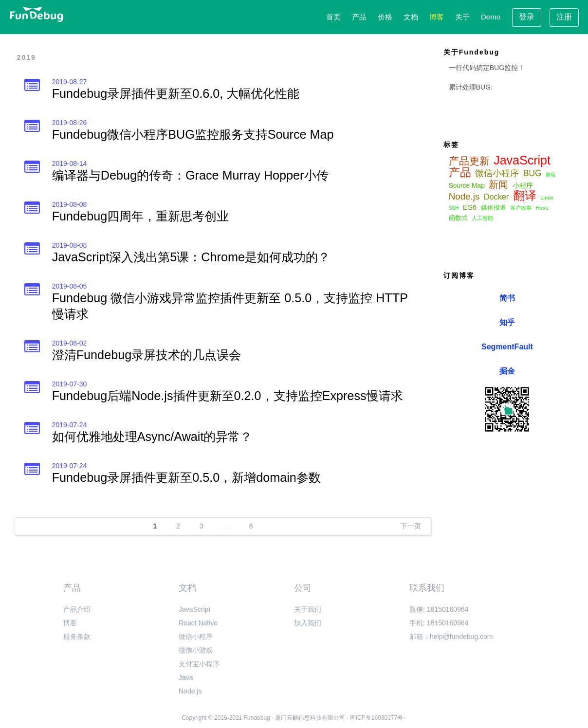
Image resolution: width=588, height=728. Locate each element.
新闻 (498, 184)
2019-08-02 (70, 343)
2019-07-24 (70, 425)
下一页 (411, 526)
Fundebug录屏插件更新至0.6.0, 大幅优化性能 (176, 93)
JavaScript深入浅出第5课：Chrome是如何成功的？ (191, 257)
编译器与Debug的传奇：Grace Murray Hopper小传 (190, 175)
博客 (437, 17)
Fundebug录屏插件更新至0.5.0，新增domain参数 (186, 477)
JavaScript (522, 160)
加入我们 (308, 623)
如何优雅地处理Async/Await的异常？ (152, 437)
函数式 (458, 218)
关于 (462, 17)
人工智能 (482, 218)
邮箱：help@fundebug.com (451, 637)
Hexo (542, 208)
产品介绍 (77, 609)
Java (186, 677)
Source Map (467, 186)
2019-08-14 (70, 164)
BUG (533, 173)
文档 (411, 17)
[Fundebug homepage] (37, 14)
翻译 (525, 196)
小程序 (523, 186)
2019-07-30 (70, 384)
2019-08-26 (70, 123)
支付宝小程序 (199, 664)
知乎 (507, 322)
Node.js (464, 197)
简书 (507, 298)
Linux (547, 198)
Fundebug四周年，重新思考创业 (140, 216)
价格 (385, 17)
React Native (198, 623)
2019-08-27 (70, 82)
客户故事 (521, 208)
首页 (333, 17)
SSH (454, 208)
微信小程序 (497, 173)
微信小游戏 (196, 650)
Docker (496, 197)
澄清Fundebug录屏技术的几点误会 (147, 355)
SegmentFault (507, 347)
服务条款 (77, 637)
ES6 (470, 207)
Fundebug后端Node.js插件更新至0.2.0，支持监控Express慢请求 (228, 396)
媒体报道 (494, 208)
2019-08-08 (70, 204)
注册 (564, 17)
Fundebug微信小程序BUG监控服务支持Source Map (193, 134)
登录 (527, 17)
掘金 (507, 371)
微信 (551, 174)
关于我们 (308, 609)
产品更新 (469, 161)
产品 (359, 17)
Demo (491, 17)
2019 (27, 57)
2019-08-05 (70, 286)
